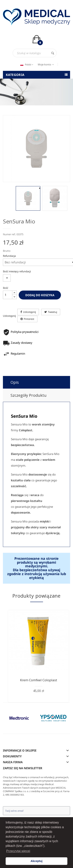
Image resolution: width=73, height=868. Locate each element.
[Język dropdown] (26, 65)
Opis (15, 382)
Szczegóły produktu (29, 395)
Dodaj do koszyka (40, 295)
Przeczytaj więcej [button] (18, 851)
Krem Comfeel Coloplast (39, 680)
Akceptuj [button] (36, 861)
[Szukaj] (35, 53)
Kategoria (15, 75)
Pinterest (29, 319)
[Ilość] (8, 295)
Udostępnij (29, 312)
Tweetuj (52, 312)
